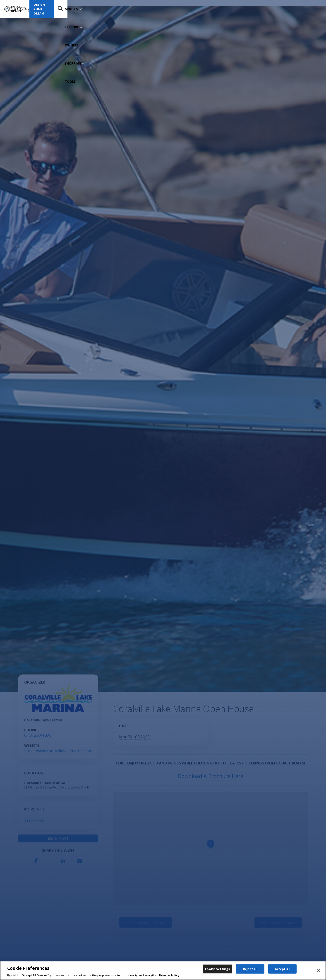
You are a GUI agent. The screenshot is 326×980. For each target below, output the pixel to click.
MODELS (71, 9)
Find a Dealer (248, 9)
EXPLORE (93, 9)
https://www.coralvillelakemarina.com (58, 751)
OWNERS (114, 9)
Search (314, 9)
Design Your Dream (288, 9)
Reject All (250, 970)
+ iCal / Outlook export (278, 922)
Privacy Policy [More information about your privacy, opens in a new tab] (169, 976)
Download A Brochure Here (211, 776)
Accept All (283, 970)
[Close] (319, 971)
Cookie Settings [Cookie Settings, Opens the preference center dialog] (217, 970)
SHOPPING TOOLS (140, 9)
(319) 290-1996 (38, 735)
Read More (34, 820)
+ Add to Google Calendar (145, 922)
